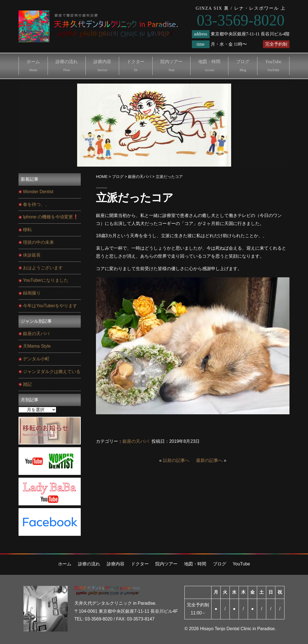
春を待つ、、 (36, 204)
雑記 (27, 384)
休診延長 (32, 255)
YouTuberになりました (46, 280)
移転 (27, 230)
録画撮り (32, 293)
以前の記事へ (176, 460)
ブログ (243, 66)
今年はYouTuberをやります (50, 306)
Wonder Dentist (38, 192)
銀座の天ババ (136, 441)
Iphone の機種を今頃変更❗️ (51, 217)
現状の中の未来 (38, 242)
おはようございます (43, 268)
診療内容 (102, 66)
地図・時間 (209, 66)
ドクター (136, 66)
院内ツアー (171, 66)
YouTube (273, 66)
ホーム (33, 66)
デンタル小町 (36, 359)
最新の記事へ (209, 460)
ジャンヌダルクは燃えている (52, 372)
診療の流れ (67, 66)
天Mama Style (37, 346)
